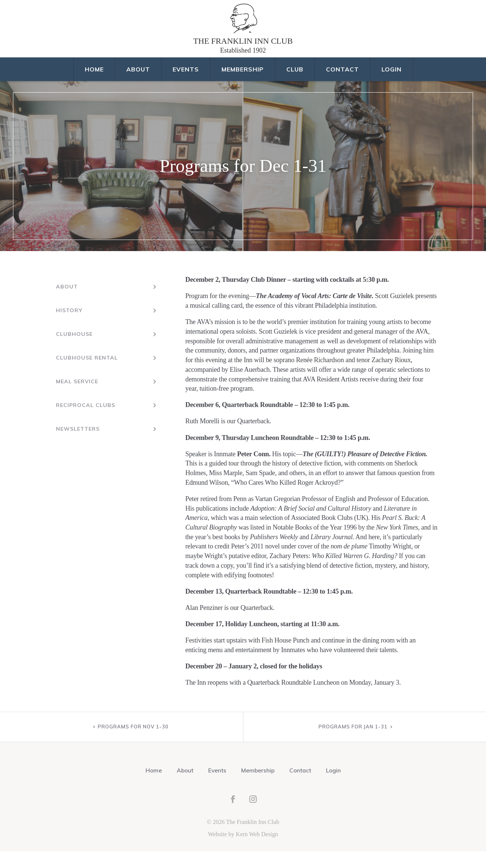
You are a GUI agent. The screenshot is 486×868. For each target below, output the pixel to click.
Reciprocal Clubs (85, 421)
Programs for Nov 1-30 (133, 743)
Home (94, 86)
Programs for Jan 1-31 (353, 743)
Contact (342, 86)
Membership (243, 86)
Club (295, 86)
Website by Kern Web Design (243, 851)
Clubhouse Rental (86, 374)
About (138, 86)
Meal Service (77, 398)
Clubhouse (74, 351)
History (69, 327)
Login (392, 86)
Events (186, 86)
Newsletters (78, 445)
